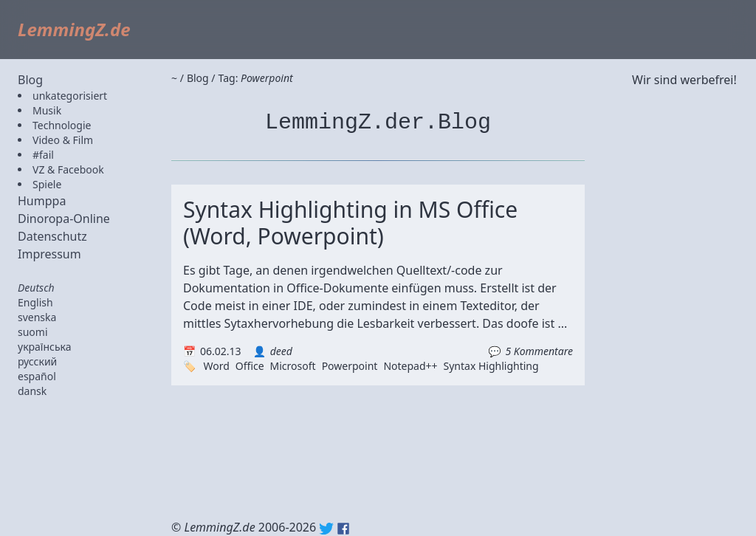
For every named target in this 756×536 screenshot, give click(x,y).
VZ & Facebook (68, 169)
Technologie (62, 125)
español (37, 376)
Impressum (49, 254)
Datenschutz (52, 236)
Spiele (47, 184)
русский (37, 361)
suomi (33, 332)
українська (45, 347)
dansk (32, 391)
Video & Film (63, 140)
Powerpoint (350, 366)
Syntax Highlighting (491, 366)
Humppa (42, 201)
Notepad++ (410, 366)
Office (250, 366)
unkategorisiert (70, 96)
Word (216, 366)
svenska (37, 317)
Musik (47, 110)
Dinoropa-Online (64, 219)
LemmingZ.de (74, 29)
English (35, 302)
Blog (30, 80)
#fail (43, 155)
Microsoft (293, 366)
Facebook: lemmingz (343, 529)
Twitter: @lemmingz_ (326, 529)
